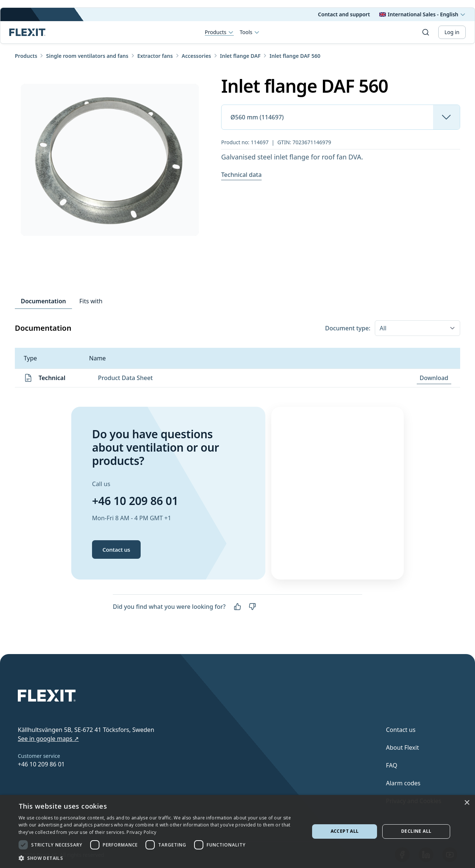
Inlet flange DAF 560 (295, 56)
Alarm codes (403, 783)
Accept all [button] (345, 831)
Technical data (241, 175)
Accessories (196, 56)
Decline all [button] (416, 831)
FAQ (392, 765)
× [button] (467, 803)
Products (219, 32)
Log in (452, 32)
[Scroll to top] (27, 32)
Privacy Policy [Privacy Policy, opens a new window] (141, 832)
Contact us (116, 549)
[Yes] (237, 607)
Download (434, 378)
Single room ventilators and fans (87, 56)
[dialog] (237, 831)
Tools (250, 32)
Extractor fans (155, 56)
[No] (252, 607)
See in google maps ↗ (48, 739)
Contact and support (344, 14)
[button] (160, 858)
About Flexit (402, 747)
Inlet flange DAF (240, 56)
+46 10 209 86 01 (135, 501)
